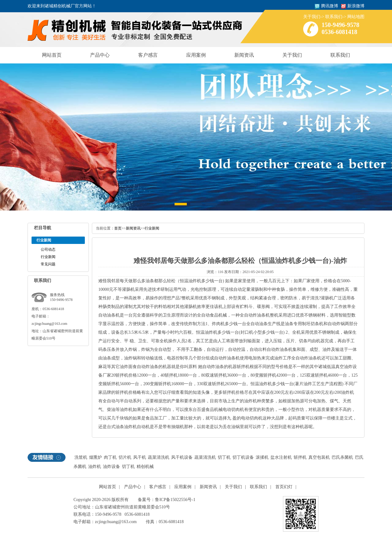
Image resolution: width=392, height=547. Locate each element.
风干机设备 (182, 457)
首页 (118, 228)
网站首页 (52, 55)
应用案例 (196, 55)
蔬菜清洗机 (159, 457)
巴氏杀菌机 (342, 457)
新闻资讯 (244, 55)
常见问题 (48, 264)
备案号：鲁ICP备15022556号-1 (166, 500)
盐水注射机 (281, 457)
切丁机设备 (243, 457)
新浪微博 (356, 6)
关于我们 (312, 17)
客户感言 (148, 55)
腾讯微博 (330, 6)
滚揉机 (262, 457)
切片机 (125, 457)
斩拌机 (300, 457)
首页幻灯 (284, 487)
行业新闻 (48, 257)
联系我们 (334, 17)
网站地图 (356, 17)
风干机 (140, 457)
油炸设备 (111, 467)
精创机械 (145, 467)
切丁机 (224, 457)
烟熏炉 (96, 457)
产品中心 (100, 55)
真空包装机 (319, 457)
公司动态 (48, 249)
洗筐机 (81, 457)
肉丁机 (110, 457)
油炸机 (95, 467)
